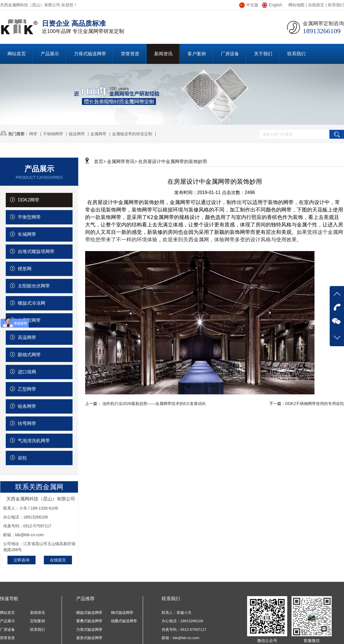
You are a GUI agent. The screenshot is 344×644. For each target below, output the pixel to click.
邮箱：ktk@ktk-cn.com (181, 638)
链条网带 (23, 406)
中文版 (249, 5)
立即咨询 (21, 560)
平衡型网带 (25, 217)
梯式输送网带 (122, 613)
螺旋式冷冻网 (28, 303)
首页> (100, 162)
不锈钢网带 (53, 134)
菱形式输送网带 (89, 638)
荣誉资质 (7, 638)
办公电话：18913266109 (182, 621)
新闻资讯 (38, 613)
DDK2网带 (25, 200)
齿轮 (18, 458)
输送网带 (77, 134)
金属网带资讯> (122, 162)
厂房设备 (7, 630)
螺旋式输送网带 (89, 613)
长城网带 (23, 234)
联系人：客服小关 (177, 613)
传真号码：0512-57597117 (184, 630)
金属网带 (98, 134)
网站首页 (7, 613)
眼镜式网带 (25, 355)
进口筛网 (23, 372)
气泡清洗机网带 (30, 441)
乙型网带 (23, 389)
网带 (33, 134)
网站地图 (296, 5)
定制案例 (38, 621)
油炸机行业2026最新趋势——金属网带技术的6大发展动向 (154, 404)
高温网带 (23, 337)
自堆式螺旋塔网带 (32, 251)
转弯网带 (23, 423)
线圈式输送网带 (124, 621)
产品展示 (7, 621)
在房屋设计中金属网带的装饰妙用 (173, 162)
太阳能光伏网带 (30, 286)
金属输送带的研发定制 (132, 134)
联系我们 (336, 5)
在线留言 (316, 5)
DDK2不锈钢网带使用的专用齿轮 (315, 404)
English (272, 5)
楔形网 (21, 269)
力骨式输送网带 (89, 630)
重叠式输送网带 (89, 621)
